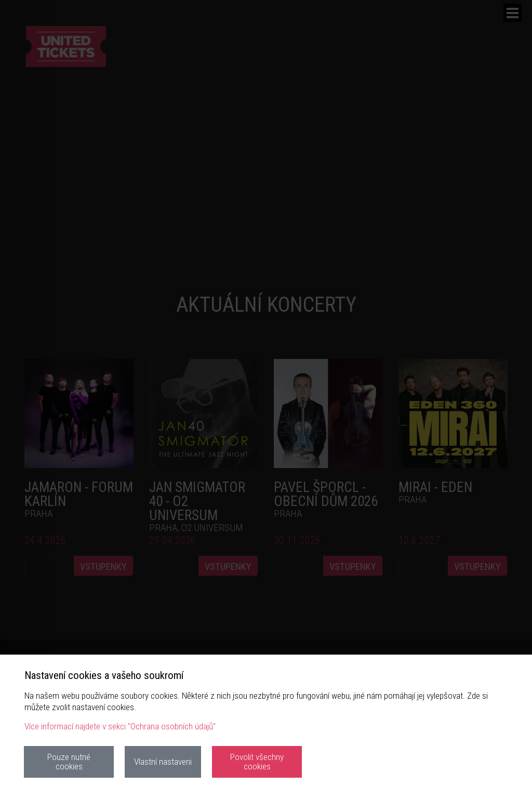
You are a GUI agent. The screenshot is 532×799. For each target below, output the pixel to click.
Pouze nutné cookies (69, 761)
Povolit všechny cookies (257, 761)
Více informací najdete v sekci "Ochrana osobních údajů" (120, 726)
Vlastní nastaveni (163, 762)
